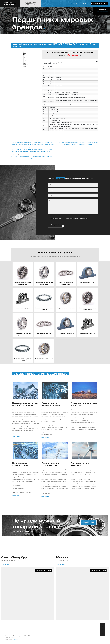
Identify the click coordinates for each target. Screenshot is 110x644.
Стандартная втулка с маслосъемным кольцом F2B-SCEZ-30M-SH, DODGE (78, 142)
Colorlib (16, 639)
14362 (69, 145)
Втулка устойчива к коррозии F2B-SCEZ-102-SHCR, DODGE (27, 145)
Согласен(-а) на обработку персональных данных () (70, 219)
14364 (76, 145)
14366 (83, 145)
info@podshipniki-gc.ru (99, 4)
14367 (87, 145)
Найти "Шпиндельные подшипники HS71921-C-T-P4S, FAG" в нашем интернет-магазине (70, 54)
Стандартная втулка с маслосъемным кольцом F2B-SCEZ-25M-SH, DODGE (32, 142)
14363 (72, 145)
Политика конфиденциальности (80, 219)
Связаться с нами (102, 12)
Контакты (85, 4)
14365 (79, 145)
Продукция (74, 4)
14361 (65, 145)
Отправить (55, 225)
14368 (90, 145)
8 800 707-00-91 (102, 10)
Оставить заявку (16, 436)
